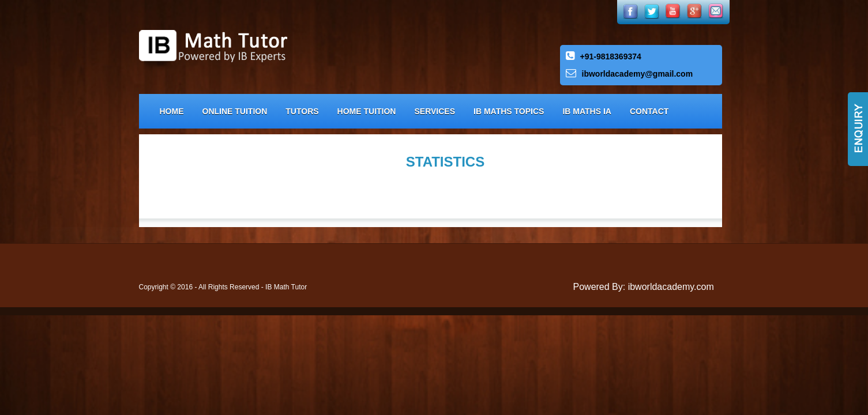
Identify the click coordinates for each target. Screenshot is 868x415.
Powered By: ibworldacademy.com (644, 287)
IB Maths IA (587, 111)
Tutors (302, 111)
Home (172, 111)
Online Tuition (235, 111)
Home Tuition (367, 111)
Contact (649, 111)
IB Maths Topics (509, 111)
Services (435, 111)
